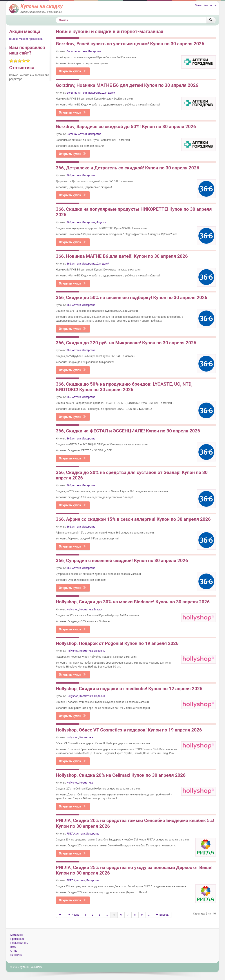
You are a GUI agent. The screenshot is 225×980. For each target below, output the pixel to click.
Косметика (86, 610)
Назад (74, 915)
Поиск (56, 17)
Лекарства (95, 51)
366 (69, 175)
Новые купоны (19, 943)
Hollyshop (72, 610)
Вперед (162, 915)
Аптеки (82, 51)
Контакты (210, 5)
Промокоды (18, 939)
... (107, 915)
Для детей (109, 93)
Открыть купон (72, 71)
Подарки (100, 696)
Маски (98, 610)
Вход (13, 947)
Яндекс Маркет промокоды (26, 39)
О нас (198, 5)
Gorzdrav (72, 51)
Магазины (17, 935)
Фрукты (101, 222)
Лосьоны (100, 651)
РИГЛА (71, 834)
